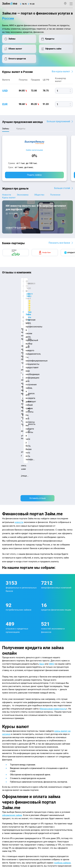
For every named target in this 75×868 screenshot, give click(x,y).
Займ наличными (34, 150)
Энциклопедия (9, 755)
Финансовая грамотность (53, 532)
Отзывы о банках (10, 766)
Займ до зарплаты (47, 781)
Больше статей (62, 188)
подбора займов (62, 686)
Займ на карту (45, 766)
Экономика (23, 195)
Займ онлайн (44, 759)
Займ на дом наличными (50, 762)
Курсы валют (9, 198)
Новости (7, 195)
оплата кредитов (19, 710)
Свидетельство (8, 838)
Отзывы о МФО (9, 770)
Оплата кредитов (10, 785)
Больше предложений (58, 121)
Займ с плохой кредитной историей (54, 770)
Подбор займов (9, 789)
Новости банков (16, 228)
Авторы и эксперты (31, 740)
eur (5, 104)
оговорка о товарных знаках (25, 836)
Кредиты (6, 781)
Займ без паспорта (47, 774)
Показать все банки (59, 243)
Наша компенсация (51, 740)
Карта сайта (7, 744)
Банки (5, 774)
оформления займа (12, 638)
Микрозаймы (44, 751)
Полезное (55, 195)
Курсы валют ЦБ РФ (11, 762)
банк (42, 487)
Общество (39, 195)
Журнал (6, 751)
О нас (5, 740)
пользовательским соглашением (43, 827)
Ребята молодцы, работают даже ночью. (25, 289)
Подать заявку (34, 175)
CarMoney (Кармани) (16, 284)
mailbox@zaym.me (13, 802)
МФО (52, 487)
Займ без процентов (48, 778)
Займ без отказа (46, 785)
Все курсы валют (61, 71)
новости (19, 345)
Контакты (15, 740)
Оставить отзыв (37, 321)
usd (5, 91)
